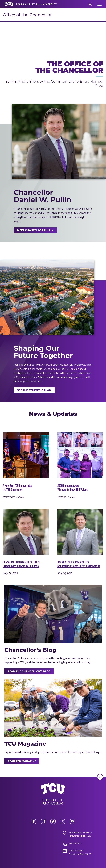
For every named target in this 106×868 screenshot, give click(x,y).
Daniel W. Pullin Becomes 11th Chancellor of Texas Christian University (79, 564)
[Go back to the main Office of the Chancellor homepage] (53, 795)
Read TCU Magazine (22, 761)
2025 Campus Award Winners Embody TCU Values (73, 488)
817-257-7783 (75, 843)
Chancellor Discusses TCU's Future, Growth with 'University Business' (22, 564)
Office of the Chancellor (27, 15)
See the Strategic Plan (34, 390)
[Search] (90, 4)
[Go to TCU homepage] (31, 4)
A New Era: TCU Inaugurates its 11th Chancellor (18, 488)
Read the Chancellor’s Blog (29, 671)
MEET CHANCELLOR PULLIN (35, 230)
